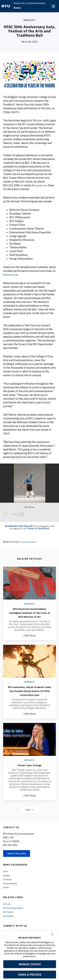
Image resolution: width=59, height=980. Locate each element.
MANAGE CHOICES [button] (30, 964)
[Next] (21, 514)
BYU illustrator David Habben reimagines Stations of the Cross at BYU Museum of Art (29, 615)
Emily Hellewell (30, 542)
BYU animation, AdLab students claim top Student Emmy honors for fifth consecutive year (30, 697)
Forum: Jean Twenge (29, 773)
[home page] (6, 6)
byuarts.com (42, 185)
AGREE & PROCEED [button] (30, 975)
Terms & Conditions (38, 528)
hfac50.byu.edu (12, 275)
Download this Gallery (19, 526)
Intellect (30, 20)
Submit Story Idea (19, 862)
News (17, 8)
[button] (52, 934)
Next (29, 818)
